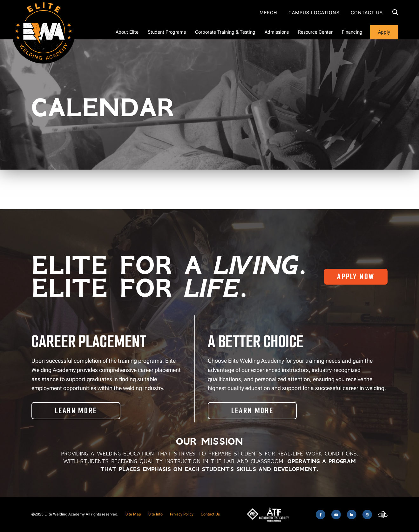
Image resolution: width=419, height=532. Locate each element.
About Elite (127, 32)
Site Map (133, 514)
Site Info (155, 514)
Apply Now (356, 276)
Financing (352, 32)
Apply (384, 32)
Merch (268, 13)
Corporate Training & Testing (225, 32)
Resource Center (315, 32)
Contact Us (367, 13)
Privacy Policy (182, 514)
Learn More (76, 411)
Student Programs (167, 32)
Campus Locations (314, 13)
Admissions (277, 32)
